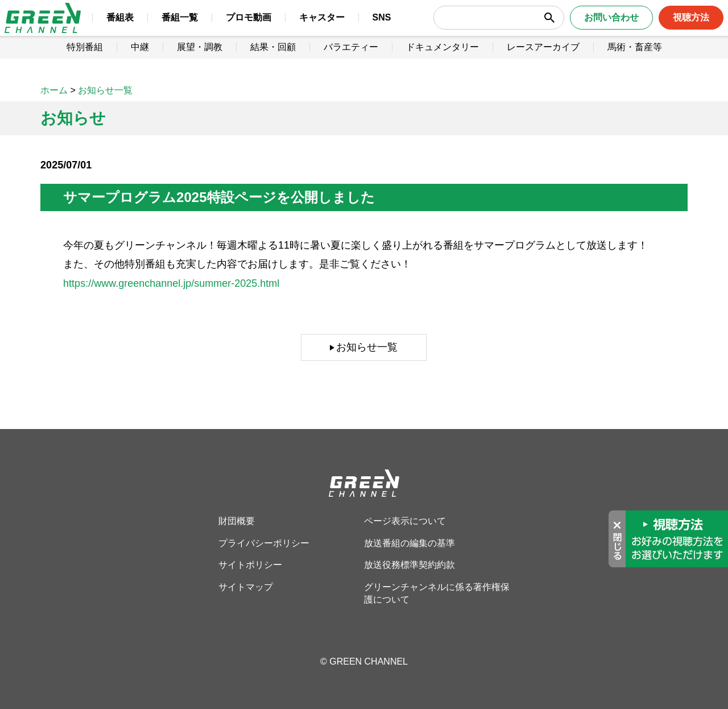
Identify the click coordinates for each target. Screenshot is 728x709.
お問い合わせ (595, 28)
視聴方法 (675, 28)
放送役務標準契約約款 (409, 565)
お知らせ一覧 (367, 347)
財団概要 (237, 521)
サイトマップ (246, 587)
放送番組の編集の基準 (409, 543)
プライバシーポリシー (264, 543)
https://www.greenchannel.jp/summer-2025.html (171, 283)
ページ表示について (405, 521)
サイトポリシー (250, 565)
